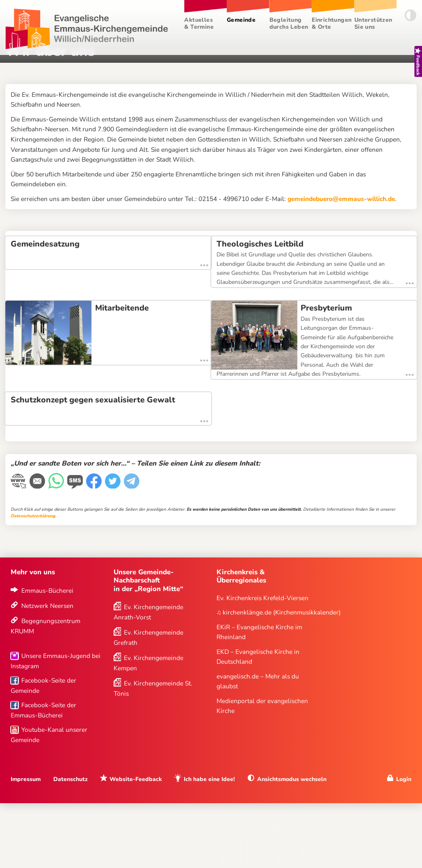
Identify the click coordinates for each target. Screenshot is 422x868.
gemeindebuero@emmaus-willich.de (341, 199)
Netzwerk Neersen (47, 606)
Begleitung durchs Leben (289, 23)
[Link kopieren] (19, 486)
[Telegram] (132, 486)
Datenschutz (71, 779)
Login (404, 779)
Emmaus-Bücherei (47, 590)
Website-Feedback (136, 779)
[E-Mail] (38, 486)
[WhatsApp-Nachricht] (57, 486)
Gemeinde (241, 20)
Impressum (26, 779)
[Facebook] (95, 486)
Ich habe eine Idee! (209, 779)
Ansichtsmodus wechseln (292, 779)
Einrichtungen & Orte (332, 23)
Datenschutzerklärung (33, 516)
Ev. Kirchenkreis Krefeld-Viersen (262, 598)
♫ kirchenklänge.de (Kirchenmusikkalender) (279, 613)
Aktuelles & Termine (199, 23)
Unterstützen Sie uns (373, 23)
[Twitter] (114, 486)
